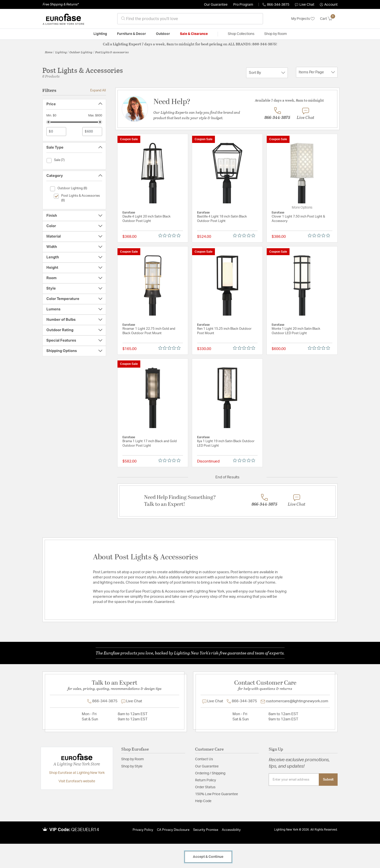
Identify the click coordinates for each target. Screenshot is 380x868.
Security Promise (206, 830)
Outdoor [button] (163, 34)
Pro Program (243, 5)
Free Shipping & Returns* (61, 4)
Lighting (61, 52)
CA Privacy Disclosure (173, 830)
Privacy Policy (143, 830)
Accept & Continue (208, 857)
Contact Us (204, 759)
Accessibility (231, 830)
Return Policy (205, 780)
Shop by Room (132, 759)
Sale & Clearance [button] (194, 34)
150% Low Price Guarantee (217, 794)
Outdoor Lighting (81, 52)
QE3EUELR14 (85, 830)
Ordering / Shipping (210, 773)
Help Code (203, 801)
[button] (329, 5)
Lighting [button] (100, 34)
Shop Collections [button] (241, 34)
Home (49, 52)
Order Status (205, 787)
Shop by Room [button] (276, 34)
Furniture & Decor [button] (132, 34)
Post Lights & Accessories (112, 52)
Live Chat (305, 5)
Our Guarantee (216, 5)
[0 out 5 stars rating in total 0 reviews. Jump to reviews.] (171, 236)
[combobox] (190, 19)
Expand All (98, 90)
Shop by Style (132, 766)
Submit (328, 780)
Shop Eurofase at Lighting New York (77, 773)
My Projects (303, 19)
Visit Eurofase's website (77, 781)
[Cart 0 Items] (329, 19)
